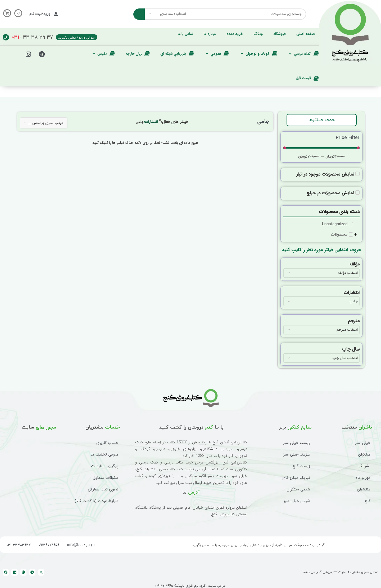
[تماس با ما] (185, 34)
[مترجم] (321, 330)
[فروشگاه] (280, 34)
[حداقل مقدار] (321, 148)
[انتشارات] (321, 301)
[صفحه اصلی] (306, 34)
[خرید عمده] (235, 34)
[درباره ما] (210, 34)
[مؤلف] (321, 273)
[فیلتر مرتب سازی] (44, 123)
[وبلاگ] (258, 34)
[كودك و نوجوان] (258, 54)
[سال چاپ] (321, 358)
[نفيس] (103, 54)
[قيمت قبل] (307, 78)
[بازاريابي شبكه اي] (177, 54)
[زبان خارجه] (138, 54)
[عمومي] (217, 54)
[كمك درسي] (303, 54)
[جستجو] (220, 14)
